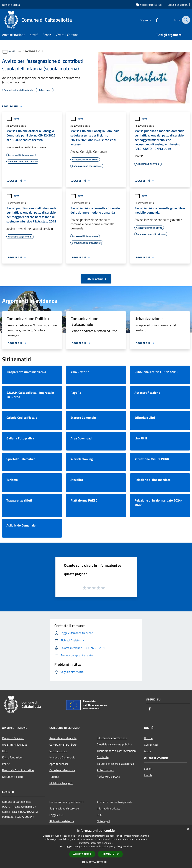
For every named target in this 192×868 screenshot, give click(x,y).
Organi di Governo (13, 738)
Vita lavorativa (58, 751)
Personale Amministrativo (18, 770)
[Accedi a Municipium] (178, 5)
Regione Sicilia (11, 5)
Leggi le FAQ (57, 815)
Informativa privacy (109, 808)
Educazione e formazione (112, 738)
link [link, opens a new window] (130, 847)
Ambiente (103, 757)
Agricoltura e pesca (108, 776)
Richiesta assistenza (62, 821)
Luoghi (148, 769)
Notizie (148, 738)
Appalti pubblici (59, 764)
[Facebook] (154, 20)
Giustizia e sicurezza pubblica (114, 744)
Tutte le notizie (96, 279)
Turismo (54, 777)
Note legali (103, 821)
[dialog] (96, 847)
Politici (6, 764)
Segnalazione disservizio (64, 808)
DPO (99, 815)
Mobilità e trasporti (61, 783)
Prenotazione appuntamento (67, 802)
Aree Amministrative (15, 745)
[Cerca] (186, 20)
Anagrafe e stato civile (63, 738)
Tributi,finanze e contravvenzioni (117, 751)
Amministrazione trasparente (115, 802)
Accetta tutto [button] (82, 854)
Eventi (148, 775)
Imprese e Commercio (62, 757)
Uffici (5, 751)
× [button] (188, 829)
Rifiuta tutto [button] (110, 854)
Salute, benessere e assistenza (115, 764)
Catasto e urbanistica (62, 770)
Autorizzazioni (105, 770)
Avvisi (12, 51)
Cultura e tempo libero (63, 745)
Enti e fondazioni (12, 757)
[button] (96, 862)
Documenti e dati (12, 777)
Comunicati (151, 745)
